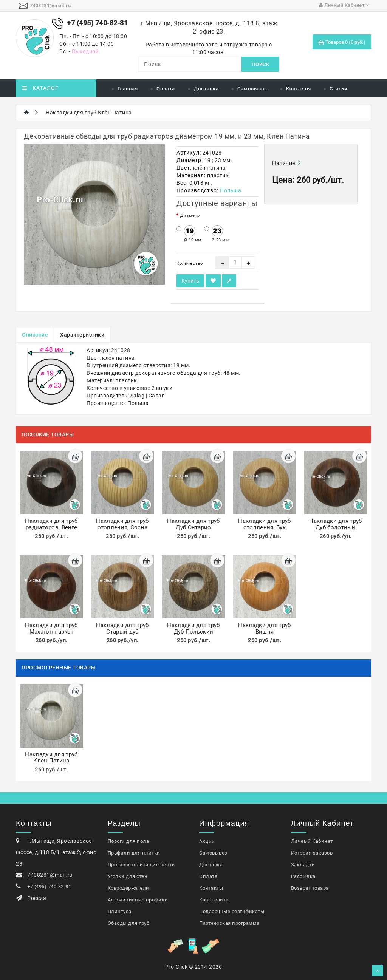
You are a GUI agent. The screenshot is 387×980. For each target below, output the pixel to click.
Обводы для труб (129, 923)
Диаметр (190, 216)
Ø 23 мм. (217, 234)
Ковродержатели (128, 888)
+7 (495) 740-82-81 (49, 886)
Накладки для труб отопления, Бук (264, 524)
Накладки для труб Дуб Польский (193, 628)
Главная (128, 89)
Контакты (299, 89)
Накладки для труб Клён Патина (89, 113)
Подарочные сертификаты (232, 911)
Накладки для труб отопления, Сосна (122, 524)
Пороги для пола (128, 841)
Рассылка (303, 876)
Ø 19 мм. (190, 234)
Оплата (166, 89)
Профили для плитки (134, 853)
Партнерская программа (229, 923)
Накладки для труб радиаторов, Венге (51, 524)
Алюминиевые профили (138, 900)
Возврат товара (310, 888)
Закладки (303, 865)
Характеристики (82, 335)
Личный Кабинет (312, 841)
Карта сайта (214, 900)
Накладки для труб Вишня (264, 628)
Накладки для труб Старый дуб (122, 628)
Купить (190, 281)
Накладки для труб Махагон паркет (51, 628)
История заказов (312, 853)
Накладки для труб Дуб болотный (335, 524)
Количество (190, 264)
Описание (35, 335)
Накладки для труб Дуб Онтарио (193, 524)
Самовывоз (252, 89)
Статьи (338, 89)
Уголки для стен (128, 876)
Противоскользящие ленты (142, 865)
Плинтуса (120, 911)
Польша (231, 190)
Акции (207, 841)
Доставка (206, 89)
